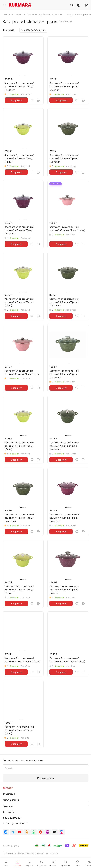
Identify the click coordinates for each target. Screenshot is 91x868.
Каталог (8, 788)
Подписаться (45, 778)
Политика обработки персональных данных (25, 853)
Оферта (54, 853)
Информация (11, 800)
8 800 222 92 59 (11, 818)
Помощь (8, 806)
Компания (9, 794)
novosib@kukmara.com (15, 823)
